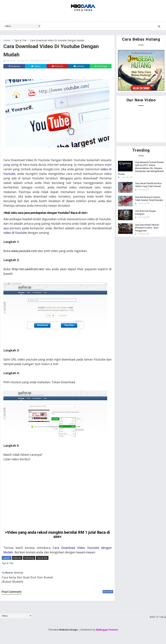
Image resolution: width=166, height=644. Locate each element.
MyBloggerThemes (107, 634)
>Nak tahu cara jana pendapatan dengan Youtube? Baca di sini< (46, 217)
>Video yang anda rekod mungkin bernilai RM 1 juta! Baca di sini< (56, 539)
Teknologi (34, 60)
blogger (106, 596)
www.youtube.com (24, 255)
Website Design (68, 634)
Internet (24, 60)
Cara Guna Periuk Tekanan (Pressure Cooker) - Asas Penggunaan (147, 228)
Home (7, 40)
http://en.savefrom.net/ (28, 273)
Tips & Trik (20, 40)
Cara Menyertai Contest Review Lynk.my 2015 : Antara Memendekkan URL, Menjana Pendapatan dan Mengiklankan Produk (141, 168)
